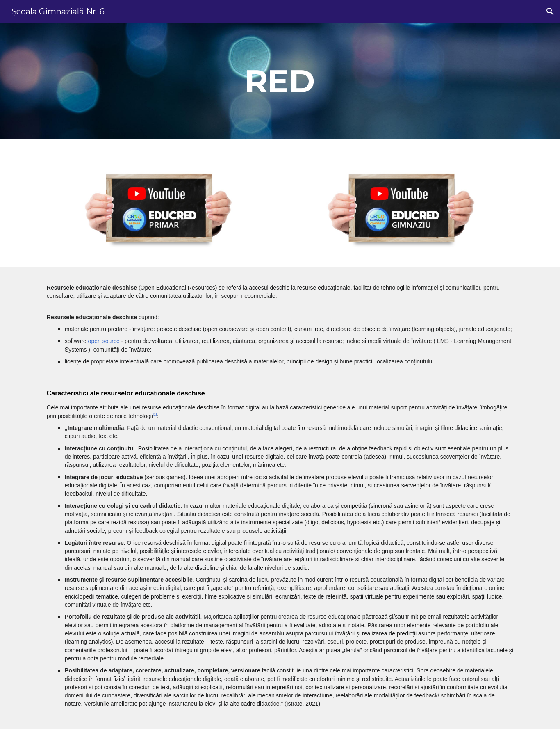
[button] (550, 11)
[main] (280, 81)
